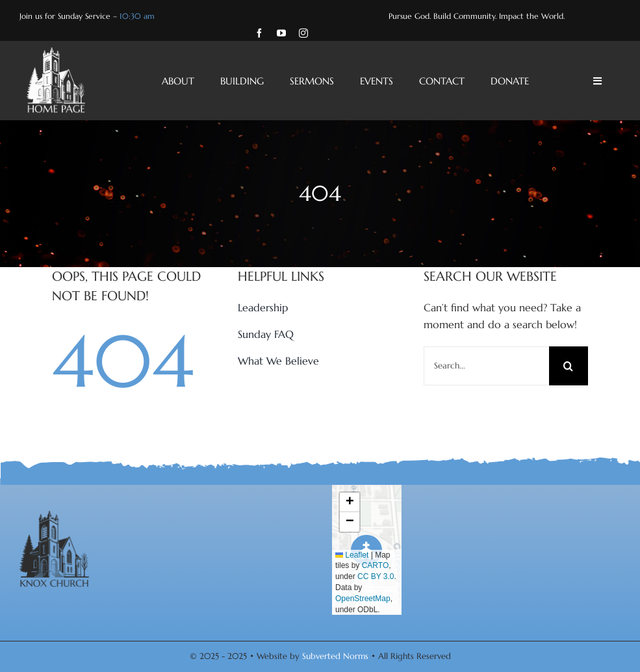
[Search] (569, 366)
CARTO (376, 565)
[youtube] (281, 33)
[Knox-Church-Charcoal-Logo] (54, 516)
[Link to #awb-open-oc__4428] (597, 81)
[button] (350, 502)
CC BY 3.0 (376, 576)
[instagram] (303, 33)
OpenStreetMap (363, 599)
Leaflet (352, 555)
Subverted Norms (335, 656)
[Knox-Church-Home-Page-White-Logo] (56, 53)
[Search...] (486, 366)
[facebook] (259, 33)
